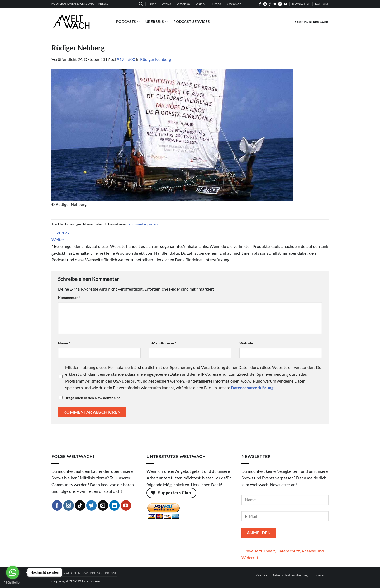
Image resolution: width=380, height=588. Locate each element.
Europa (216, 4)
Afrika (167, 4)
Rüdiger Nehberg (156, 59)
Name (64, 343)
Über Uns (156, 22)
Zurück (60, 233)
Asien (200, 4)
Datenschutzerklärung (289, 575)
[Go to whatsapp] (13, 572)
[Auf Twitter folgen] (275, 4)
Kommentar (69, 298)
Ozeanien (234, 4)
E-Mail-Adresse (162, 343)
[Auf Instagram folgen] (265, 4)
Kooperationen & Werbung (77, 573)
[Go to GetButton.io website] (13, 583)
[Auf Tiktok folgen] (270, 4)
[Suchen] (141, 4)
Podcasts (128, 22)
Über (152, 4)
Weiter (60, 240)
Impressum (319, 575)
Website (246, 343)
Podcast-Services (192, 21)
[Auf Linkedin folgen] (280, 4)
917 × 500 (126, 59)
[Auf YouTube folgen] (285, 4)
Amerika (184, 4)
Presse (111, 573)
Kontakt (262, 575)
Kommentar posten (143, 224)
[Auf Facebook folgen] (260, 4)
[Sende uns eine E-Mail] (103, 505)
